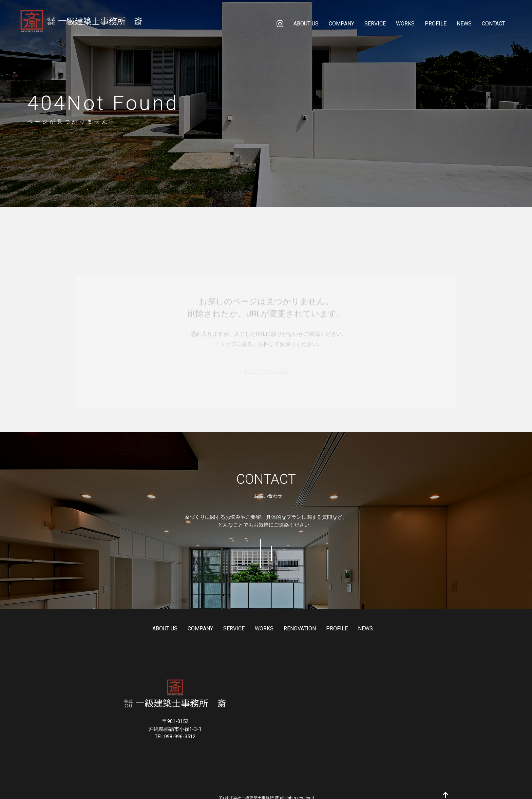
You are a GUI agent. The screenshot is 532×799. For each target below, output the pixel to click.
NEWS (362, 620)
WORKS (261, 620)
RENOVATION (296, 620)
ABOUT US (161, 620)
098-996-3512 (311, 549)
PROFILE (334, 620)
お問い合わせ (221, 549)
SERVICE (231, 620)
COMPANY (197, 620)
